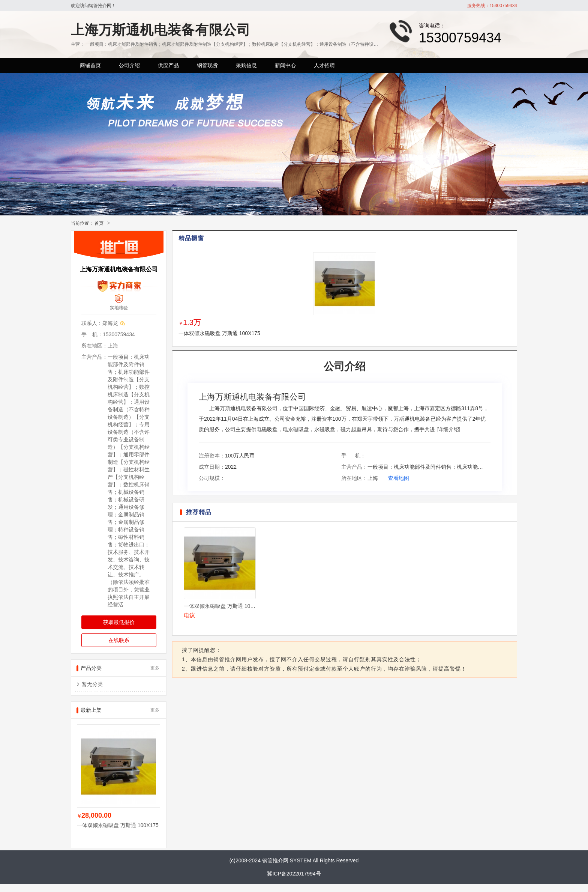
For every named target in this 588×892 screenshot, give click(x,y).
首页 (99, 223)
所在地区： (354, 478)
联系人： (92, 323)
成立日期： (212, 467)
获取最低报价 (119, 622)
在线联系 (119, 640)
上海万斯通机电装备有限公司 (160, 30)
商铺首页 (90, 65)
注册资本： (212, 456)
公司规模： (212, 478)
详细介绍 (448, 429)
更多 (155, 668)
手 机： (353, 456)
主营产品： (354, 467)
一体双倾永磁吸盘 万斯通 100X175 (219, 333)
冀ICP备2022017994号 (294, 874)
